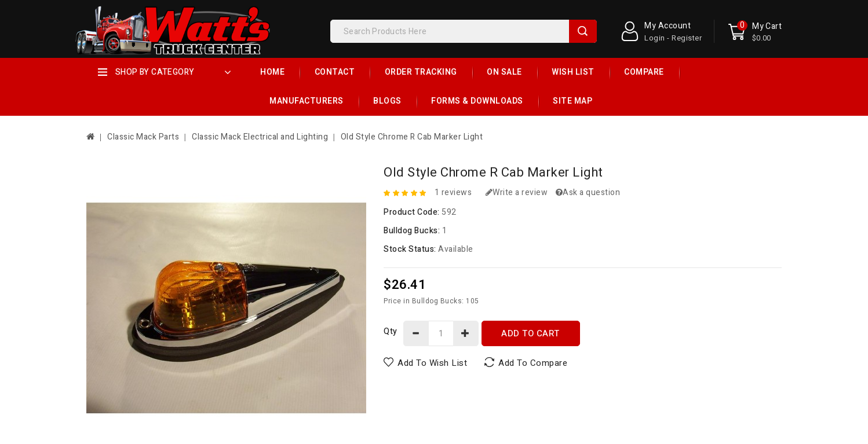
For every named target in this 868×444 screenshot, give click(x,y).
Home (272, 72)
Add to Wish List (432, 362)
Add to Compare (533, 362)
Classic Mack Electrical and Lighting (260, 137)
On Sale (504, 72)
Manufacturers (307, 101)
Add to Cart (530, 333)
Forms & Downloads (477, 101)
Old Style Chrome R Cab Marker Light (412, 137)
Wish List (573, 72)
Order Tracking (421, 72)
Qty (391, 331)
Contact (335, 72)
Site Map (572, 101)
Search (583, 31)
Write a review (517, 192)
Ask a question (588, 192)
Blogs (387, 101)
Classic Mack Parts (143, 137)
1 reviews (453, 192)
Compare (644, 72)
